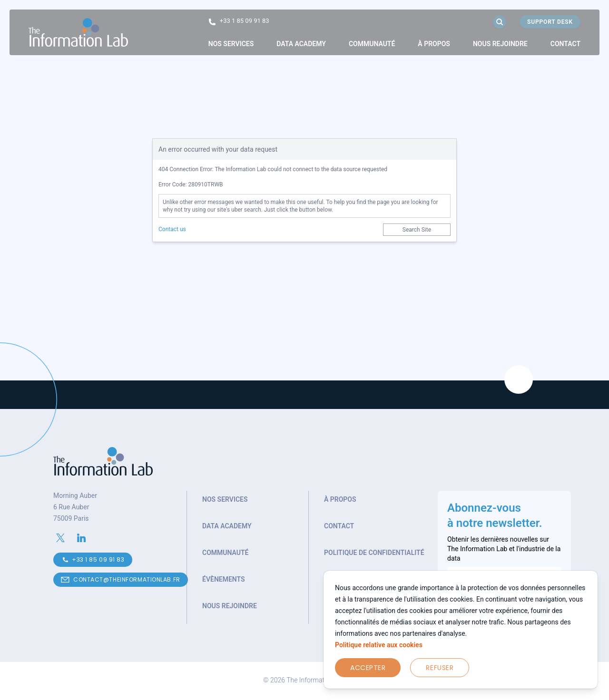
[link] (231, 44)
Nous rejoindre (500, 44)
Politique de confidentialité (374, 553)
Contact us (172, 229)
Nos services (225, 499)
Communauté (372, 44)
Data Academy (301, 44)
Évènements (224, 579)
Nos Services (231, 44)
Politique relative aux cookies (379, 645)
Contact (565, 44)
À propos (434, 44)
